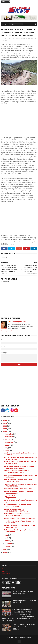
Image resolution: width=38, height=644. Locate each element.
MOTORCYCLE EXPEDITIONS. (29, 39)
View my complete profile (10, 331)
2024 (5, 426)
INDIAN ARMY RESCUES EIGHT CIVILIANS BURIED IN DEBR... (19, 492)
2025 (5, 423)
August (8, 445)
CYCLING (17, 39)
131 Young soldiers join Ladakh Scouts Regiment (23, 592)
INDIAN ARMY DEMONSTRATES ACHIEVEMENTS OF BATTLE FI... (16, 510)
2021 (5, 550)
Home (5, 24)
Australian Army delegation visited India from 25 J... (20, 454)
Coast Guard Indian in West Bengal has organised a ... (19, 522)
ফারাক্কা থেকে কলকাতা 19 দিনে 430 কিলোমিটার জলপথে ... (21, 501)
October (8, 439)
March (7, 541)
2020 (5, 552)
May (6, 535)
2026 (5, 421)
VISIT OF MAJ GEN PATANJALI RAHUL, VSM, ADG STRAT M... (20, 526)
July (6, 448)
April (7, 538)
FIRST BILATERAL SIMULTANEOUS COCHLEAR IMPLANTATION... (20, 463)
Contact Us (6, 574)
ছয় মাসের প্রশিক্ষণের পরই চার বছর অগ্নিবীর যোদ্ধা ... (19, 489)
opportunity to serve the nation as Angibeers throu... (18, 497)
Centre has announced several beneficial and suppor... (20, 476)
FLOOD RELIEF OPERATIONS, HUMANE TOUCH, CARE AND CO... (21, 458)
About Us (5, 571)
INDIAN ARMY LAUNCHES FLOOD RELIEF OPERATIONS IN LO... (18, 481)
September (9, 442)
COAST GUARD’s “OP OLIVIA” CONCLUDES (20, 518)
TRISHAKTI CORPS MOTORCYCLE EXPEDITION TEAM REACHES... (21, 485)
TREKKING (4, 41)
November (9, 437)
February (8, 543)
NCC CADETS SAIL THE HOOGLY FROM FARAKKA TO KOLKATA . (18, 506)
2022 (5, 432)
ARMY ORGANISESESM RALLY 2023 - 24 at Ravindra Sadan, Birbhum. (24, 627)
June (7, 451)
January (8, 546)
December (9, 434)
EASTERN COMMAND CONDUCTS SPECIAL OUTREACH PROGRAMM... (19, 467)
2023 (5, 429)
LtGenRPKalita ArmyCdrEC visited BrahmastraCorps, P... (17, 515)
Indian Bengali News (18, 322)
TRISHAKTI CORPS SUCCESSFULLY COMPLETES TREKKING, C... (16, 472)
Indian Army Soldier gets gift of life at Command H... (19, 531)
